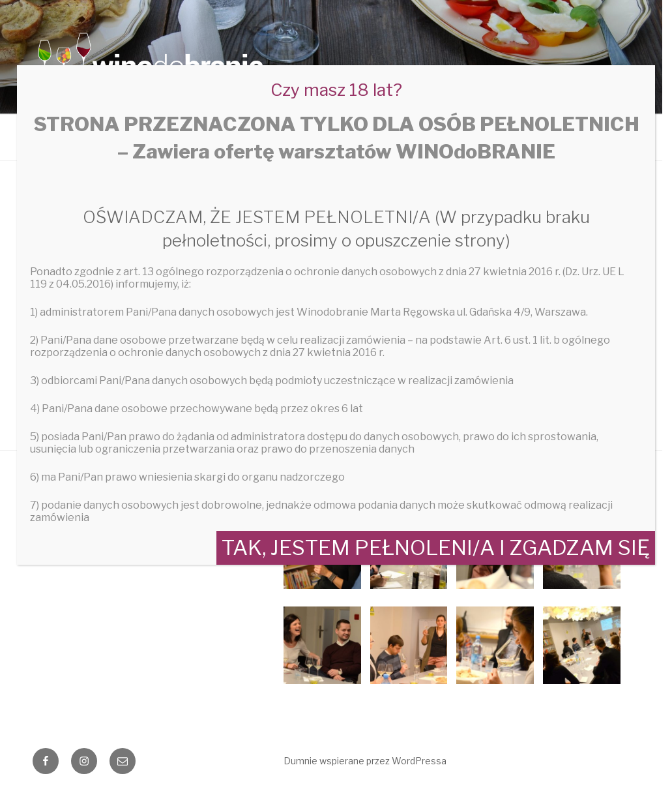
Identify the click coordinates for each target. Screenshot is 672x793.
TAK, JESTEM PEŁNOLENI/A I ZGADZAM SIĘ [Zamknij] (436, 547)
